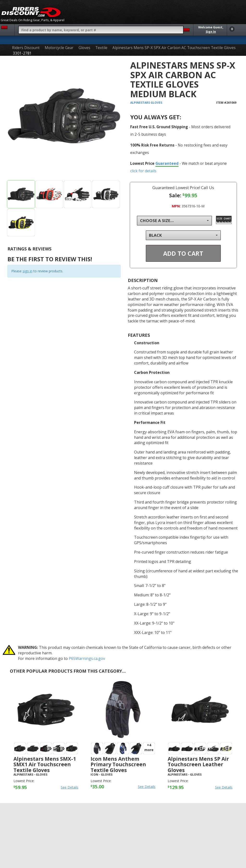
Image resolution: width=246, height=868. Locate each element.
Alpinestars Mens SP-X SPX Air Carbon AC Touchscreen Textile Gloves (174, 48)
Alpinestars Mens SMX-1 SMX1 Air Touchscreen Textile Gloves (45, 764)
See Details (70, 787)
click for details (143, 171)
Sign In (211, 32)
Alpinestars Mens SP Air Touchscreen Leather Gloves (198, 764)
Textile (101, 48)
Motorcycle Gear (59, 48)
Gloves (84, 48)
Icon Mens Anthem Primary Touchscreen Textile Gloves (118, 764)
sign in (28, 271)
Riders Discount (26, 48)
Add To (183, 253)
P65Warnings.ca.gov (87, 658)
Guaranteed (167, 163)
